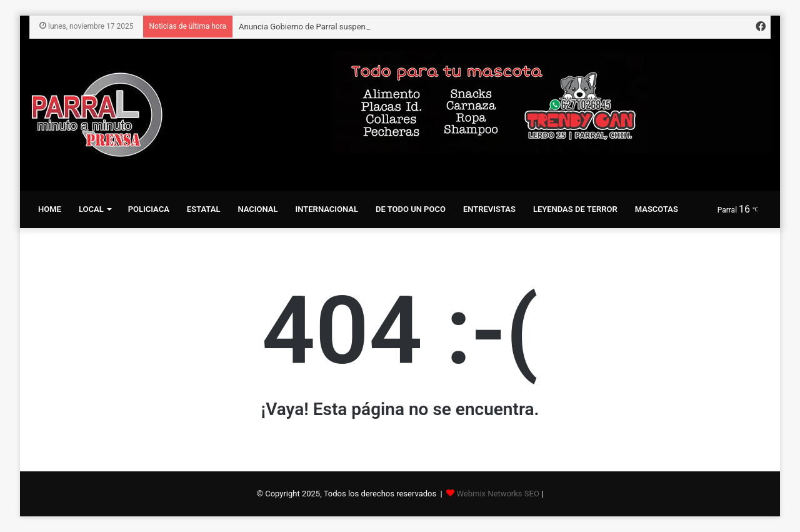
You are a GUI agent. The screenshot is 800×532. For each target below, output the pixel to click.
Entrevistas (489, 209)
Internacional (327, 209)
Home (50, 209)
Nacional (257, 209)
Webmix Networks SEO (497, 494)
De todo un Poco (411, 209)
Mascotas (657, 209)
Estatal (204, 209)
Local (91, 209)
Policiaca (149, 209)
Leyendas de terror (575, 209)
